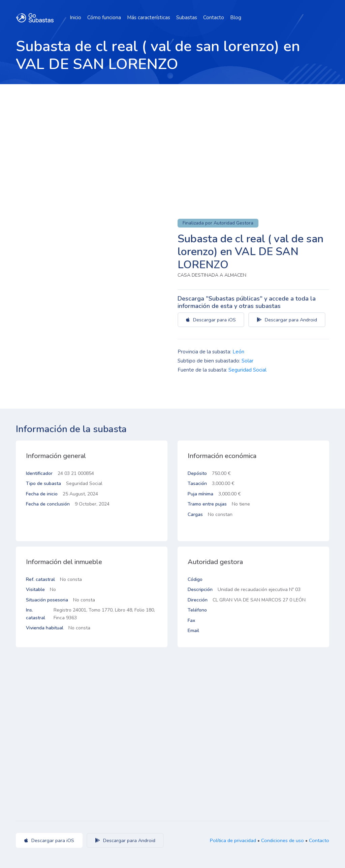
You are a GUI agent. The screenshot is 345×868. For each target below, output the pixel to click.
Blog (236, 18)
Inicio (75, 18)
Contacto (214, 18)
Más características (149, 18)
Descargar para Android (287, 320)
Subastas (187, 18)
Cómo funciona (104, 18)
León (238, 352)
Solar (247, 361)
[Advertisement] (172, 135)
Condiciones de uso (283, 840)
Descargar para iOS (211, 320)
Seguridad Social (247, 370)
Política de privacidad (233, 840)
